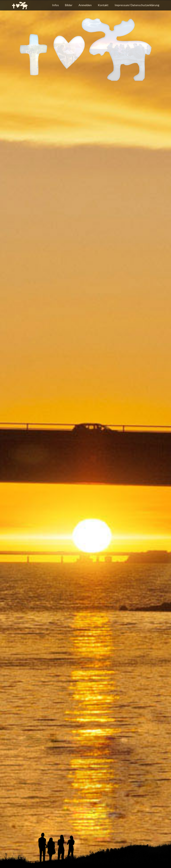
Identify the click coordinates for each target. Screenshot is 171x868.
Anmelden (85, 5)
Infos (55, 5)
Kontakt (103, 5)
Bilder (69, 5)
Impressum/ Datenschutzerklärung (137, 5)
